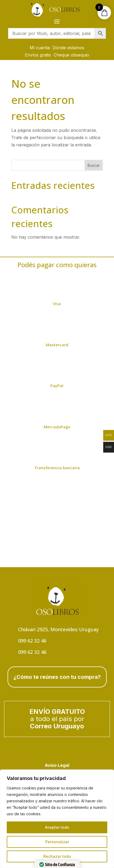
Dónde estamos (68, 48)
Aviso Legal (57, 765)
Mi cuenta (40, 48)
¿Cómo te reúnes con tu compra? (57, 677)
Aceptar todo (57, 827)
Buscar (94, 165)
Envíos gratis (38, 55)
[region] (57, 819)
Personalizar (57, 842)
